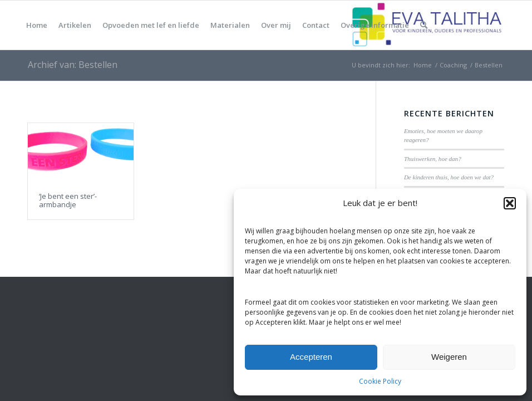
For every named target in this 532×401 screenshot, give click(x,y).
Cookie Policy (380, 381)
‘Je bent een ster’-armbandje (68, 200)
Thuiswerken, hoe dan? (433, 159)
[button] (510, 203)
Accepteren (311, 357)
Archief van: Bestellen (73, 65)
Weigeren (449, 357)
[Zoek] (424, 25)
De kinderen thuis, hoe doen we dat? (449, 177)
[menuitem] (37, 25)
